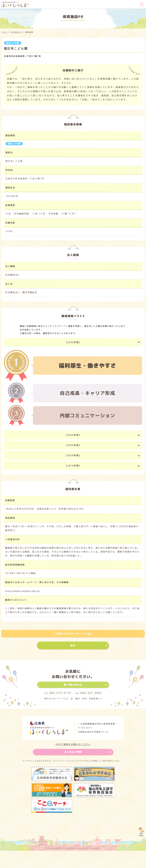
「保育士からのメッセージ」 (73, 633)
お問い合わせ (75, 685)
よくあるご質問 (73, 752)
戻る (73, 645)
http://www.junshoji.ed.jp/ (23, 591)
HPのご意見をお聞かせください (73, 744)
